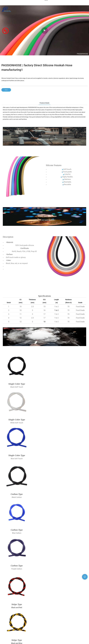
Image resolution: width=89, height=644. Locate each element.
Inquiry (6, 90)
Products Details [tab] (44, 103)
